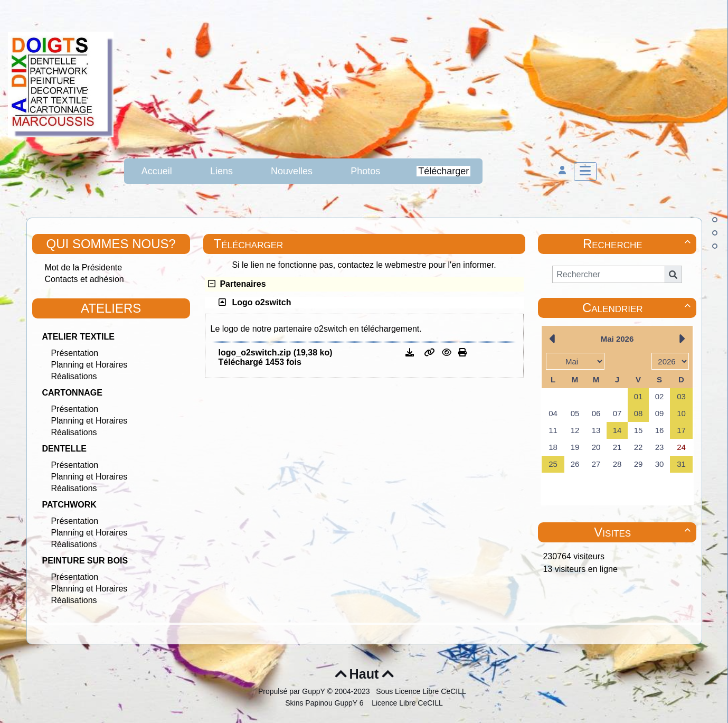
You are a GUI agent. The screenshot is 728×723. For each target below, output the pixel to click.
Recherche (638, 244)
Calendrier (638, 308)
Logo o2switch (262, 302)
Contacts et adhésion (84, 279)
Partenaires (237, 284)
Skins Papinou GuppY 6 (326, 703)
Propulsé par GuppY (293, 691)
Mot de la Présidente (83, 267)
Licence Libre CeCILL (406, 703)
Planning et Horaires (89, 365)
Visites (644, 532)
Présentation (74, 353)
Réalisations (74, 376)
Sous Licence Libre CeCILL (422, 691)
